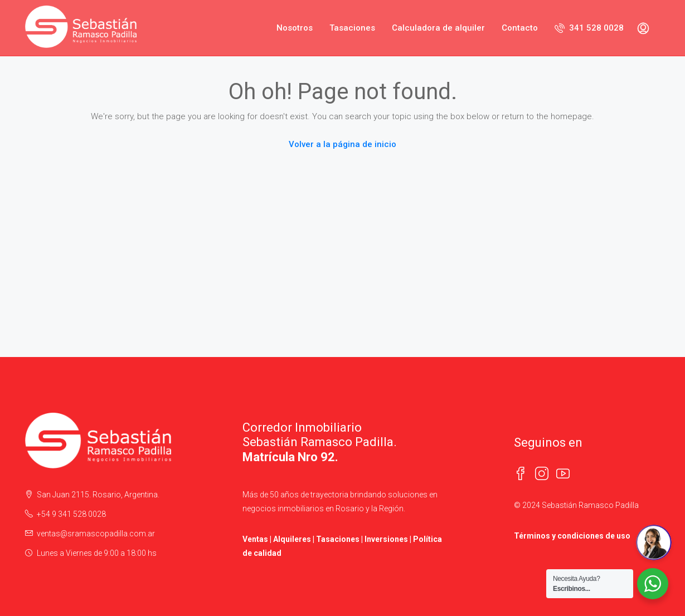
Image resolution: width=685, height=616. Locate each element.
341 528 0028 (589, 28)
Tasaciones (352, 28)
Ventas (255, 539)
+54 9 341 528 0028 (71, 514)
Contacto (520, 28)
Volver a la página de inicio (342, 144)
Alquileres (292, 539)
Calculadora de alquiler (438, 28)
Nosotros (295, 28)
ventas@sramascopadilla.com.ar (96, 534)
